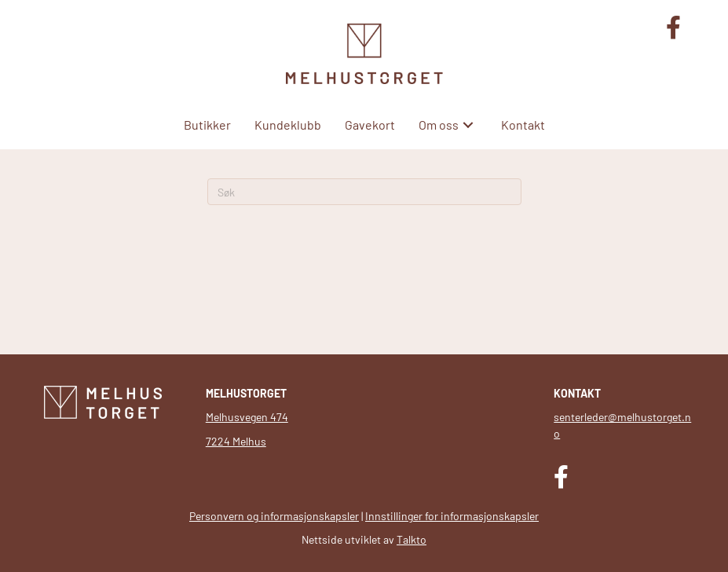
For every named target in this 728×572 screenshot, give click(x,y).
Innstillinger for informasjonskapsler (452, 516)
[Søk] (364, 192)
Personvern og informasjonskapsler (274, 516)
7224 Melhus (236, 441)
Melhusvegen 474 (247, 417)
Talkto (412, 539)
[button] (468, 125)
